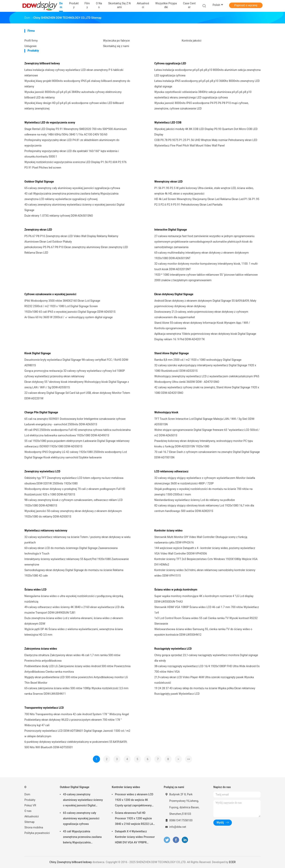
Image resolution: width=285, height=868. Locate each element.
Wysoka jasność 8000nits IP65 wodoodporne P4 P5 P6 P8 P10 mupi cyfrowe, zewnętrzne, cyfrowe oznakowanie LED (201, 106)
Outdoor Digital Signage (39, 182)
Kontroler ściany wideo (168, 530)
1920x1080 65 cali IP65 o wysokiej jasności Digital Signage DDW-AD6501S (70, 312)
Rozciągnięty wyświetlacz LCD (173, 649)
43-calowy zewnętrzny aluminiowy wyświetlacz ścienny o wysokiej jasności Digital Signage (74, 207)
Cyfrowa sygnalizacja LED (170, 63)
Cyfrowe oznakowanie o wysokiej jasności (50, 294)
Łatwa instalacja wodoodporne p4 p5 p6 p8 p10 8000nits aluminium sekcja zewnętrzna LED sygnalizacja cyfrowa (207, 73)
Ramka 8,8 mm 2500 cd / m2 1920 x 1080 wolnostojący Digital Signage (198, 360)
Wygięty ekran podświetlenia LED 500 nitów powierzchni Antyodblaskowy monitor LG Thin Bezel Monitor (76, 680)
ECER (232, 862)
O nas (28, 811)
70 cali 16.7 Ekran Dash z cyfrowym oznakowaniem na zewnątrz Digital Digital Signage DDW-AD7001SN (207, 455)
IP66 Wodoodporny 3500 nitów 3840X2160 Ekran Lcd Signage (62, 301)
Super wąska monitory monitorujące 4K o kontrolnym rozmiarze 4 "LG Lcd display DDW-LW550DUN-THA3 (204, 599)
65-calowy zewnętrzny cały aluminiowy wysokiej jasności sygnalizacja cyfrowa (72, 188)
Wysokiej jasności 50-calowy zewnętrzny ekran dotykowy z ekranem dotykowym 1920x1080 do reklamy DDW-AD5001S (73, 514)
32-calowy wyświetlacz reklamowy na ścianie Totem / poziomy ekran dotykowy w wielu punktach (77, 540)
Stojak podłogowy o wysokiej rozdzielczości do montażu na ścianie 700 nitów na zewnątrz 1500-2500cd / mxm (203, 492)
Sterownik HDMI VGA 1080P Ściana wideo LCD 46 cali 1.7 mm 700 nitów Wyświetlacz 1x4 (207, 610)
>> (189, 759)
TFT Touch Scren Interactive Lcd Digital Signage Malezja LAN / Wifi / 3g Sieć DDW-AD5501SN (205, 422)
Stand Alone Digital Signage (172, 353)
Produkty (30, 800)
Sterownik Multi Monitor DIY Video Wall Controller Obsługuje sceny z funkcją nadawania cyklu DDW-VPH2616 (201, 540)
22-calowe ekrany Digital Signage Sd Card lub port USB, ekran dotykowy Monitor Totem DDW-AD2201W (77, 396)
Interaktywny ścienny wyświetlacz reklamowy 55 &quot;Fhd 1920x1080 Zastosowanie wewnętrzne (77, 562)
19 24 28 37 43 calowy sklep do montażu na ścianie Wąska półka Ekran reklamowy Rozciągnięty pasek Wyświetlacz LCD (205, 691)
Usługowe (31, 46)
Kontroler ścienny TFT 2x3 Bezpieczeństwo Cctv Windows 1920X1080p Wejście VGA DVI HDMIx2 (206, 562)
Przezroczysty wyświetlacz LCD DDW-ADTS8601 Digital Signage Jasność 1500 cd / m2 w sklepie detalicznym (77, 734)
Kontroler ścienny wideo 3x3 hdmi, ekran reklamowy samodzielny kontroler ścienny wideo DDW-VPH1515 (205, 573)
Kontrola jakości (192, 41)
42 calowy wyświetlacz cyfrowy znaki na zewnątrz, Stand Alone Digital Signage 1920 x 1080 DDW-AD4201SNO (207, 390)
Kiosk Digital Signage (38, 353)
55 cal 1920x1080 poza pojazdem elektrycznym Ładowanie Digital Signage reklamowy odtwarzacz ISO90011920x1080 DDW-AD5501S (77, 444)
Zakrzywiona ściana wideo (41, 649)
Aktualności (32, 816)
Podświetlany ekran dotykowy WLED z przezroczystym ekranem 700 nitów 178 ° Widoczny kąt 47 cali (73, 722)
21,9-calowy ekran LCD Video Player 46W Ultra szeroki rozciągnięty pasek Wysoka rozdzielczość (204, 680)
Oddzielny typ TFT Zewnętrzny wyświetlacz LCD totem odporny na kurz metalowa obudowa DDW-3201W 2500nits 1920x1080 (74, 481)
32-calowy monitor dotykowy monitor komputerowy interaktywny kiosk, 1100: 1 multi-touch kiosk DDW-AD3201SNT (206, 266)
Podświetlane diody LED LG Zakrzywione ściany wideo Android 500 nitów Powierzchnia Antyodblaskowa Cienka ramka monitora (77, 669)
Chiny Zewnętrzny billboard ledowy (71, 862)
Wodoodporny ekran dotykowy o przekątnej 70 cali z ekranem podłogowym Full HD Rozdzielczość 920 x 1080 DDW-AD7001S (75, 492)
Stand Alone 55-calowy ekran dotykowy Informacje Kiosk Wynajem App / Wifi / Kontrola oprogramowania (202, 325)
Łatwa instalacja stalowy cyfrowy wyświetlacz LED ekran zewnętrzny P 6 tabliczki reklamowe (74, 73)
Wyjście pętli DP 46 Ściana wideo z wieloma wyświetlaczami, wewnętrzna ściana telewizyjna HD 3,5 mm (74, 632)
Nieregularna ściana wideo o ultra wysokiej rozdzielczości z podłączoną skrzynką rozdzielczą (74, 599)
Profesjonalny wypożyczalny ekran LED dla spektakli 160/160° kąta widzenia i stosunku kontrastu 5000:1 (72, 154)
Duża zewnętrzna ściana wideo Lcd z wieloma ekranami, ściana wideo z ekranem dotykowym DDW (74, 621)
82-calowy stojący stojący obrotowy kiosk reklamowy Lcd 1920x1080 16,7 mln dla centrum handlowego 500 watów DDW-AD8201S (204, 508)
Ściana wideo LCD (35, 590)
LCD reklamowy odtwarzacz (171, 471)
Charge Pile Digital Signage (41, 412)
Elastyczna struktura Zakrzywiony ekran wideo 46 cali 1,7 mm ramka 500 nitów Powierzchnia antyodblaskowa (72, 658)
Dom (27, 794)
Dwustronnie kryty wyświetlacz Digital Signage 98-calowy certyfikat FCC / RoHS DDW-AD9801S (77, 363)
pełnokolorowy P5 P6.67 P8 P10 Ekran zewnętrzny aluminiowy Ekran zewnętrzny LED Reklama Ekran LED (76, 250)
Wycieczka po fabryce (116, 41)
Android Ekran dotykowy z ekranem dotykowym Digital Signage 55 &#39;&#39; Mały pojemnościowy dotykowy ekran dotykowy (205, 303)
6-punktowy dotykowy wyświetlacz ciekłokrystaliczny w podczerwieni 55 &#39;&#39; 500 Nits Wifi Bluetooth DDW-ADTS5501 (76, 745)
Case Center (189, 5)
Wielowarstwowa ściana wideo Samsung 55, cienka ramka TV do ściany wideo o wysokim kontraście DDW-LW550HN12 (203, 632)
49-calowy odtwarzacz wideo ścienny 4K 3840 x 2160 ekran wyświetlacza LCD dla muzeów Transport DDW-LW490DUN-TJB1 (74, 610)
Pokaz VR (30, 805)
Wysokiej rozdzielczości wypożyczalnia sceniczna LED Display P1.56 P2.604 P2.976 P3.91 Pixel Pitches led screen (75, 165)
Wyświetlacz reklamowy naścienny (46, 530)
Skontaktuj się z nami (116, 46)
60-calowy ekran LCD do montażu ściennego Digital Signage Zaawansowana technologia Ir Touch (71, 551)
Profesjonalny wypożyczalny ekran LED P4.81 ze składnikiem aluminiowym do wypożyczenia (72, 143)
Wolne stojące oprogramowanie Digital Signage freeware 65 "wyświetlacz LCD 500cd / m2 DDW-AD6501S (207, 433)
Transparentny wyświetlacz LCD (44, 708)
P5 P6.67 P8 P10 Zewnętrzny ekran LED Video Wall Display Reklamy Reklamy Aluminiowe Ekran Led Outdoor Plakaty (71, 239)
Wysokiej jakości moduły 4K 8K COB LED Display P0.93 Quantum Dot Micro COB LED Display (206, 132)
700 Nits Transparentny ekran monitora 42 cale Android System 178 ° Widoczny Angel (77, 714)
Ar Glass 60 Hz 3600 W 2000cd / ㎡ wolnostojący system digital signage (68, 317)
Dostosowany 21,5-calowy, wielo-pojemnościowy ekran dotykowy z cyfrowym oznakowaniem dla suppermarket (201, 314)
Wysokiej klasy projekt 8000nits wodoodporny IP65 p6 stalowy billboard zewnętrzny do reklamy (77, 84)
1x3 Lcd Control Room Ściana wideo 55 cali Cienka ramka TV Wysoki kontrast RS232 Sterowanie (206, 621)
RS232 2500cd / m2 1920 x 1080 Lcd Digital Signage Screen (61, 306)
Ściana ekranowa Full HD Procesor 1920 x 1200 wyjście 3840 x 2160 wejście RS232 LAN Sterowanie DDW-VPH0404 (135, 819)
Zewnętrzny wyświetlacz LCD (42, 471)
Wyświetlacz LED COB (168, 122)
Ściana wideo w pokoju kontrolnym (176, 590)
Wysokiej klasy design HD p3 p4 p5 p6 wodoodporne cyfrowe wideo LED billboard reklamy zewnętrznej (74, 106)
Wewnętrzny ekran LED (168, 182)
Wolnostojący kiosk (166, 412)
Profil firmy (31, 41)
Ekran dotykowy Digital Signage (174, 294)
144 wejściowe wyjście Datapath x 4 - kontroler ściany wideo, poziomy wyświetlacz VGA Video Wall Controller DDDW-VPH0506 (205, 551)
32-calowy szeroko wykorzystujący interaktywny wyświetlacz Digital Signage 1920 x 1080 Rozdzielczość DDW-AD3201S (205, 368)
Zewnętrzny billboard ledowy (42, 63)
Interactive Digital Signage (171, 230)
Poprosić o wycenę (246, 5)
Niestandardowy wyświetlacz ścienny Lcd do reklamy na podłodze (195, 500)
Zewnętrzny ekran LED (38, 230)
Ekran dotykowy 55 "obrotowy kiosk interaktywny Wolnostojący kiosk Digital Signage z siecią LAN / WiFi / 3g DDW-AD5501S (77, 385)
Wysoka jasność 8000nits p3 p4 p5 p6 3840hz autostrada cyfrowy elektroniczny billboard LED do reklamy (73, 95)
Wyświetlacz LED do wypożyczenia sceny (50, 122)
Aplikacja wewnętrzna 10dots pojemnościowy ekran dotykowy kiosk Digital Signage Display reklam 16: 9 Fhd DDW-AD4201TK (205, 337)
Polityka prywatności (37, 833)
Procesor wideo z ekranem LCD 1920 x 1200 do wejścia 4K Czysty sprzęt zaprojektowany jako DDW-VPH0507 (134, 800)
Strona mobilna (34, 827)
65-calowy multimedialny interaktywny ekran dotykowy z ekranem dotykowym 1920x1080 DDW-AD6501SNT (202, 255)
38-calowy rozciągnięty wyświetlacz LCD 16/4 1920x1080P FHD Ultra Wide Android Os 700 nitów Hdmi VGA (207, 669)
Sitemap (29, 822)
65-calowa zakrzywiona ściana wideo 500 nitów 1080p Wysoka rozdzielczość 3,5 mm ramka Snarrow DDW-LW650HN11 (76, 691)
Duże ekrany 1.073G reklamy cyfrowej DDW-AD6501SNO (59, 216)
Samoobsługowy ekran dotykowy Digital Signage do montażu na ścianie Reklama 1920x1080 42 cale (74, 573)
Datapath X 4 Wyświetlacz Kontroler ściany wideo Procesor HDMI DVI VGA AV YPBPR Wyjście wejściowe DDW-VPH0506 (135, 837)
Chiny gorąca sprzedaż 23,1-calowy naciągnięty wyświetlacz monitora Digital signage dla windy (206, 658)
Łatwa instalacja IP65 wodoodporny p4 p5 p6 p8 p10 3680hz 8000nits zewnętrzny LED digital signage (207, 84)
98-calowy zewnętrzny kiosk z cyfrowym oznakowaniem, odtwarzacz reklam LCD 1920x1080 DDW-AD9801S (74, 503)
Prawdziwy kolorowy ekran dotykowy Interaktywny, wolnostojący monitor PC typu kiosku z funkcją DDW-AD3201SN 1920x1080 (204, 444)
